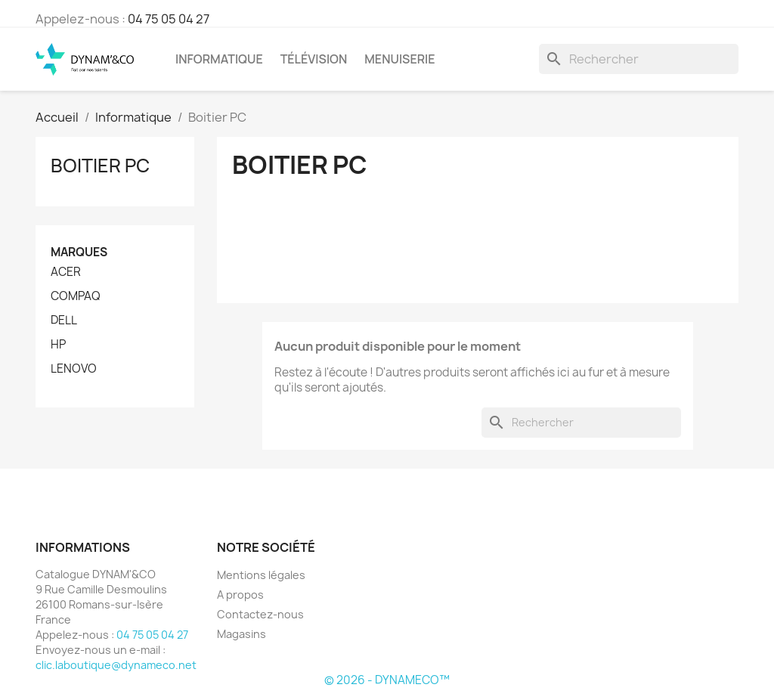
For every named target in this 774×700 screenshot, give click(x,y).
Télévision (314, 59)
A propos (240, 595)
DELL (64, 321)
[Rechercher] (639, 59)
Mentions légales (261, 575)
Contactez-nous (260, 614)
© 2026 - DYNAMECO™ (387, 680)
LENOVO (74, 369)
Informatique (219, 59)
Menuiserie (399, 59)
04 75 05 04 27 (169, 19)
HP (58, 345)
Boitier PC (100, 166)
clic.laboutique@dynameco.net (116, 665)
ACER (66, 272)
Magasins (241, 634)
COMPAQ (76, 296)
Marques (79, 252)
